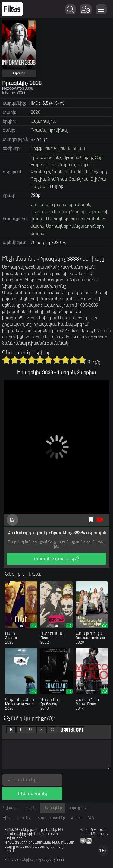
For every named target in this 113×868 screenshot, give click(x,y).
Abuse (76, 818)
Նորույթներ (78, 808)
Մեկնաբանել (32, 794)
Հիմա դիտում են (17, 818)
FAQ (91, 818)
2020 (36, 112)
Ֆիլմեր (31, 808)
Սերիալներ (53, 808)
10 (82, 360)
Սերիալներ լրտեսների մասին (61, 204)
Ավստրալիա (44, 121)
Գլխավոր (11, 808)
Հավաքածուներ (51, 818)
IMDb (36, 103)
